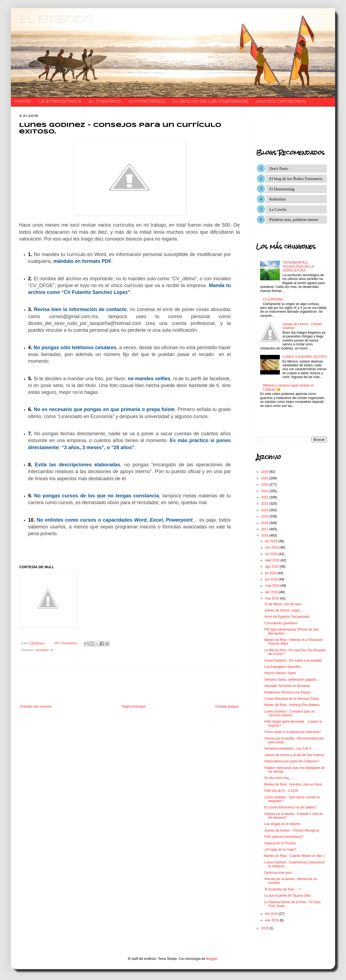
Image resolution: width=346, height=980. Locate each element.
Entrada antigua (227, 707)
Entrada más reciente (36, 707)
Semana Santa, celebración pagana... (292, 680)
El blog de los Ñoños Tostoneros (296, 179)
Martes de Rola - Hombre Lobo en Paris (293, 784)
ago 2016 (272, 567)
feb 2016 (272, 914)
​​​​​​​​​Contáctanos (147, 102)
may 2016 (273, 586)
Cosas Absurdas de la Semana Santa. (292, 699)
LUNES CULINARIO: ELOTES (305, 357)
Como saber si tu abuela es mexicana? (292, 732)
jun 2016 (272, 579)
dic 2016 (272, 541)
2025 (265, 478)
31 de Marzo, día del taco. (283, 604)
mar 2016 (272, 598)
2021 (265, 504)
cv (52, 650)
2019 (265, 516)
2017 (265, 529)
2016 (265, 535)
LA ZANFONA (273, 299)
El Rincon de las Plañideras (211, 102)
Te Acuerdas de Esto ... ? (282, 889)
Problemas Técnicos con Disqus (288, 692)
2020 (265, 510)
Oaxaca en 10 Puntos (280, 843)
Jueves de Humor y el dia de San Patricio (294, 755)
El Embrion (56, 19)
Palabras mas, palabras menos (294, 220)
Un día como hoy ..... (279, 778)
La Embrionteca (60, 102)
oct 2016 (272, 554)
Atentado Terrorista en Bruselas (287, 686)
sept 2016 (273, 560)
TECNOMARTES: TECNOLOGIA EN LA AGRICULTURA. (298, 267)
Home (23, 102)
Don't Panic (279, 169)
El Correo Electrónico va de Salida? (290, 807)
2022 (265, 497)
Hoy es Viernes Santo (280, 673)
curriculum (42, 650)
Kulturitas (278, 199)
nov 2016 (272, 547)
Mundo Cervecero (281, 102)
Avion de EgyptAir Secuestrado (287, 617)
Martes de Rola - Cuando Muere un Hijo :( (295, 856)
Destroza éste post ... (280, 873)
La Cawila (278, 209)
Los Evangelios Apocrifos (283, 667)
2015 (265, 928)
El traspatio (105, 102)
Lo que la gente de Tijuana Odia (287, 896)
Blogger (212, 959)
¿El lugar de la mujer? (280, 850)
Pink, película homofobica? (284, 837)
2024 (265, 485)
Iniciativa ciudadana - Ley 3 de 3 (288, 748)
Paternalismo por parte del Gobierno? (292, 761)
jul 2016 (271, 573)
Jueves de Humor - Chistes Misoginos (292, 830)
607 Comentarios (66, 643)
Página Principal (133, 707)
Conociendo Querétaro (281, 623)
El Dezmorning (282, 189)
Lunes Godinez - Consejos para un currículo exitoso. (289, 713)
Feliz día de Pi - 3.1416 (281, 791)
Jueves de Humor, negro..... (284, 610)
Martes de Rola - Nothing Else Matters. (292, 705)
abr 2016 (272, 592)
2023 (265, 491)
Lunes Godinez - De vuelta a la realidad (293, 661)
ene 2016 (272, 920)
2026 (265, 472)
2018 (265, 523)
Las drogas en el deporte (282, 824)
